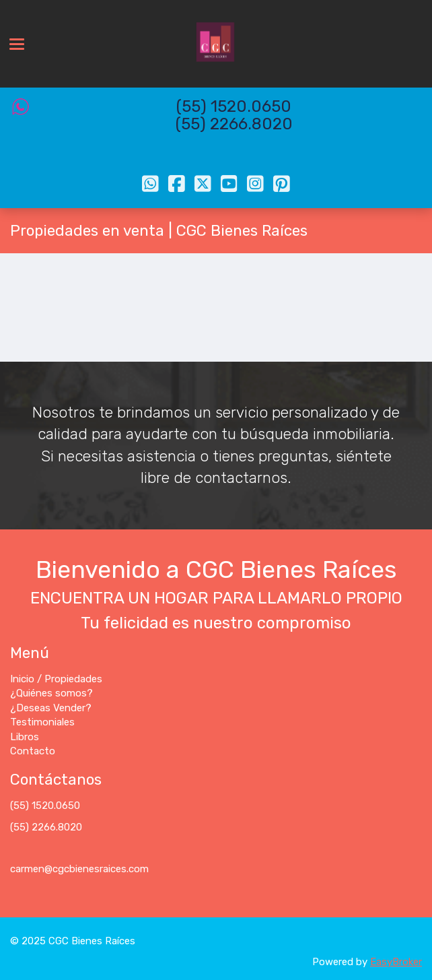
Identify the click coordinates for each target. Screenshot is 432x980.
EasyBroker (396, 962)
